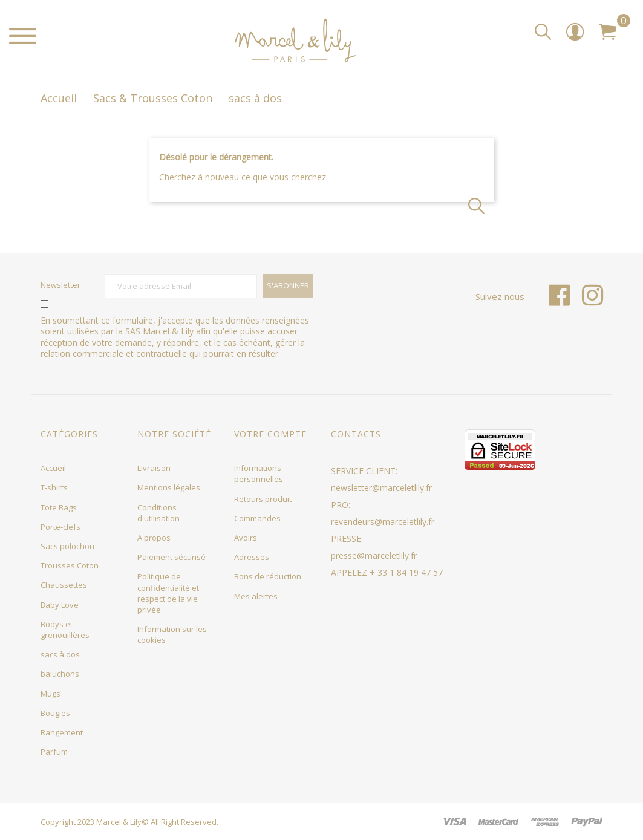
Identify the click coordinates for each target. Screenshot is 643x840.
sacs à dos (60, 654)
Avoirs (246, 538)
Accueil (53, 468)
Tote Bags (59, 507)
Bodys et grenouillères (65, 630)
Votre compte (270, 434)
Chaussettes (64, 585)
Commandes (257, 518)
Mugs (51, 694)
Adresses (252, 557)
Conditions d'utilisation (158, 513)
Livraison (154, 468)
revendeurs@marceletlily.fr (383, 522)
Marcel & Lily (119, 822)
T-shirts (54, 487)
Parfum (54, 752)
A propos (154, 538)
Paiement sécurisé (171, 557)
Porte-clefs (60, 527)
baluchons (60, 674)
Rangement (62, 732)
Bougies (55, 713)
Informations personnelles (259, 474)
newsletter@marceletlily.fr (381, 488)
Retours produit (263, 499)
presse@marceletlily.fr (374, 555)
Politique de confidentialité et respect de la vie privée (168, 593)
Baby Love (60, 605)
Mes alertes (256, 596)
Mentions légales (169, 487)
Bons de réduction (268, 576)
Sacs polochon (67, 546)
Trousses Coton (70, 565)
